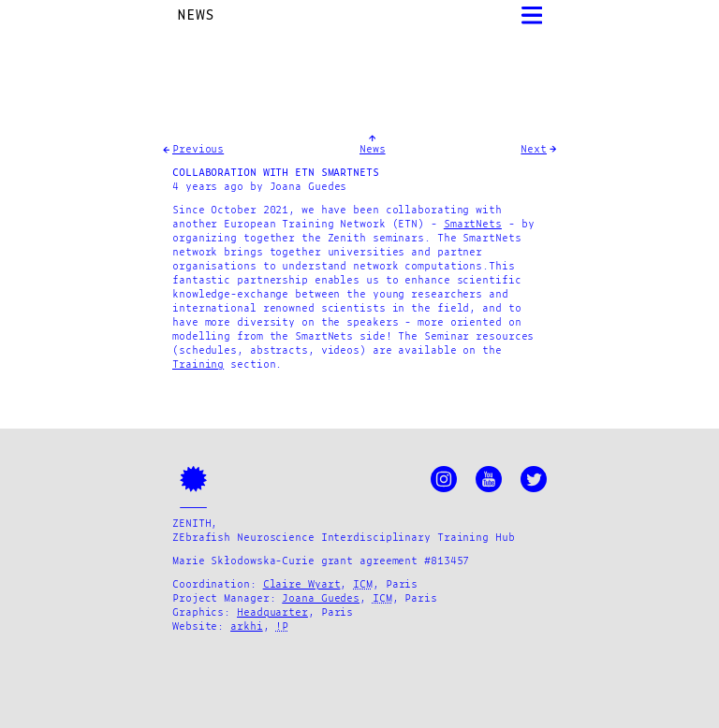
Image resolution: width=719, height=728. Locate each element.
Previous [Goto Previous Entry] (198, 150)
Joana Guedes (321, 599)
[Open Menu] (532, 15)
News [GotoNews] (373, 150)
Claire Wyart (302, 585)
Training (198, 365)
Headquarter (272, 613)
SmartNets (473, 225)
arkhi (247, 627)
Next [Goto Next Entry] (534, 150)
